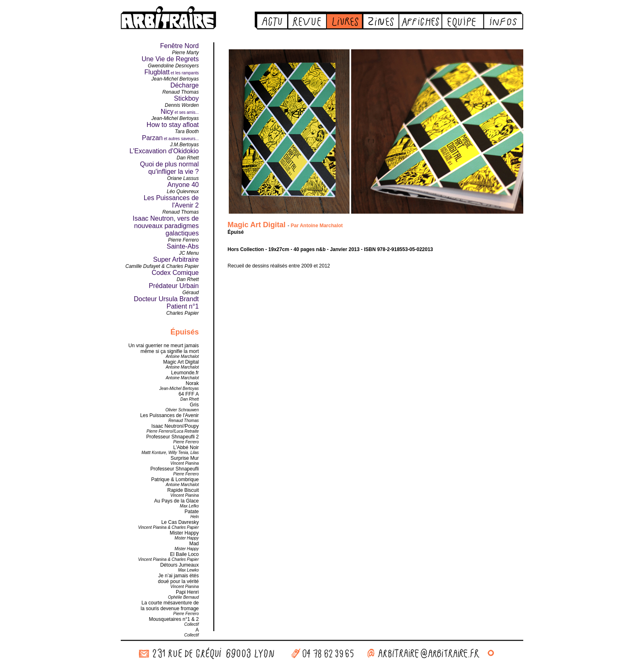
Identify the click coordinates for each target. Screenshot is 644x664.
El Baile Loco (184, 554)
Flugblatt (157, 72)
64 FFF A (189, 394)
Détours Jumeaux (179, 565)
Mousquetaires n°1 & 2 (174, 619)
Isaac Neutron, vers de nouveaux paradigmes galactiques (166, 226)
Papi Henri (187, 592)
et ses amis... (186, 112)
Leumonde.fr (185, 373)
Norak (192, 383)
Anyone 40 (183, 185)
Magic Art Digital (181, 362)
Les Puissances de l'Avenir (169, 415)
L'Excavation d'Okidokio (164, 151)
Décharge (185, 85)
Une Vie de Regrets (170, 59)
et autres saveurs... (181, 139)
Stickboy (186, 98)
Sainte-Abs (183, 246)
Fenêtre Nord (179, 46)
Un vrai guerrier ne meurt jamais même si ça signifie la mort (164, 348)
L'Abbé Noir (186, 447)
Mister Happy (184, 533)
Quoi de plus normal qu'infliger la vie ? (169, 168)
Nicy (167, 112)
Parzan (152, 138)
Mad (194, 544)
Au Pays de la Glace (176, 501)
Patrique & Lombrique (175, 480)
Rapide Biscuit (183, 490)
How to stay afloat (173, 125)
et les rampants (184, 73)
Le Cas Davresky (180, 522)
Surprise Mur (185, 458)
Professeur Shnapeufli (175, 469)
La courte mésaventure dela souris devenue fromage (170, 606)
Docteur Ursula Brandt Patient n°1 (166, 303)
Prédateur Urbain (174, 286)
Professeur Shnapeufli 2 (172, 437)
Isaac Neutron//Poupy (175, 426)
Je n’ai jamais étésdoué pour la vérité (178, 579)
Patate (192, 512)
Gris (194, 405)
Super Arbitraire (176, 259)
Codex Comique (175, 273)
